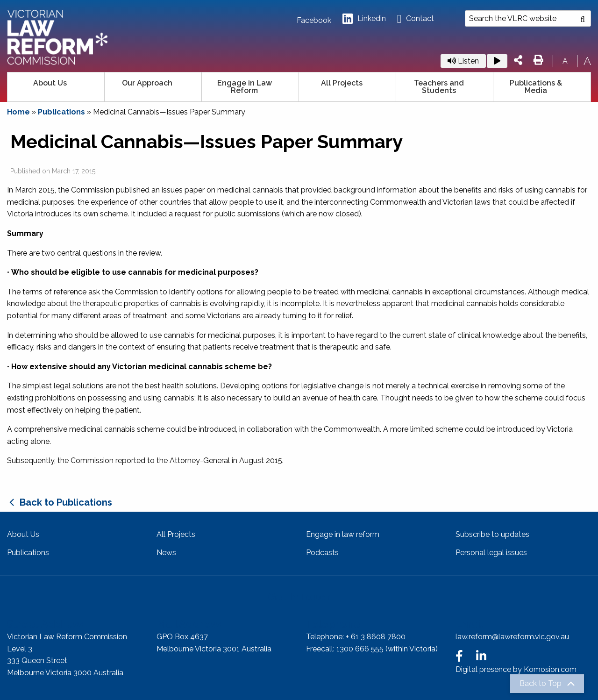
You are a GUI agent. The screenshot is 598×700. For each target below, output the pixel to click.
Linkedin (364, 19)
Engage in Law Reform (245, 87)
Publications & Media (536, 87)
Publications (61, 112)
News (166, 553)
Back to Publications (66, 502)
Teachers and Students (439, 87)
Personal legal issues (491, 553)
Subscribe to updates (492, 534)
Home (18, 112)
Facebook (314, 21)
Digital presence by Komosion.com (516, 669)
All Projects (342, 83)
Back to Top (541, 684)
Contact (416, 19)
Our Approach (147, 83)
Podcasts (322, 553)
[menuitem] (56, 87)
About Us (50, 83)
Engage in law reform (343, 534)
